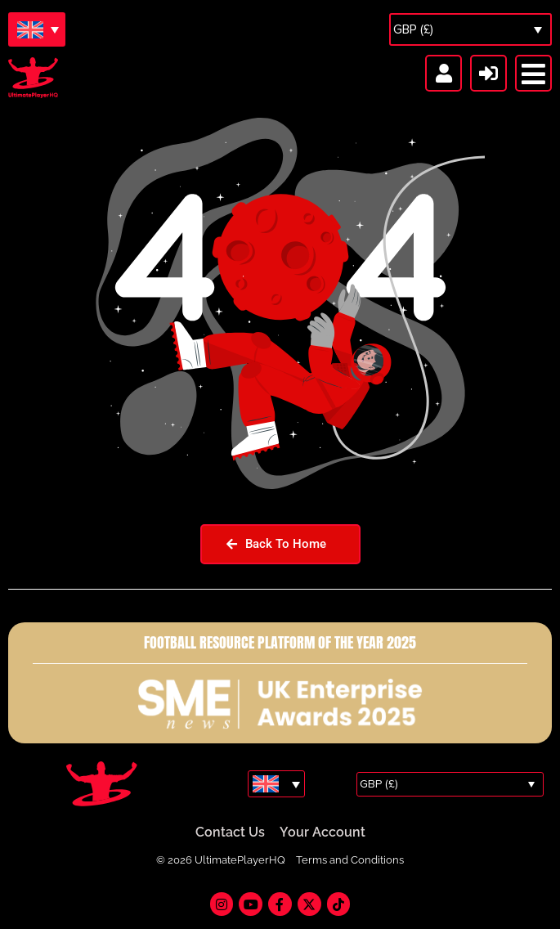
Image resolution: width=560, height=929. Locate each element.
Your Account (323, 833)
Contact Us (230, 833)
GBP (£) (413, 29)
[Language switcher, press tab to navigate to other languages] (37, 29)
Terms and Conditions (350, 861)
